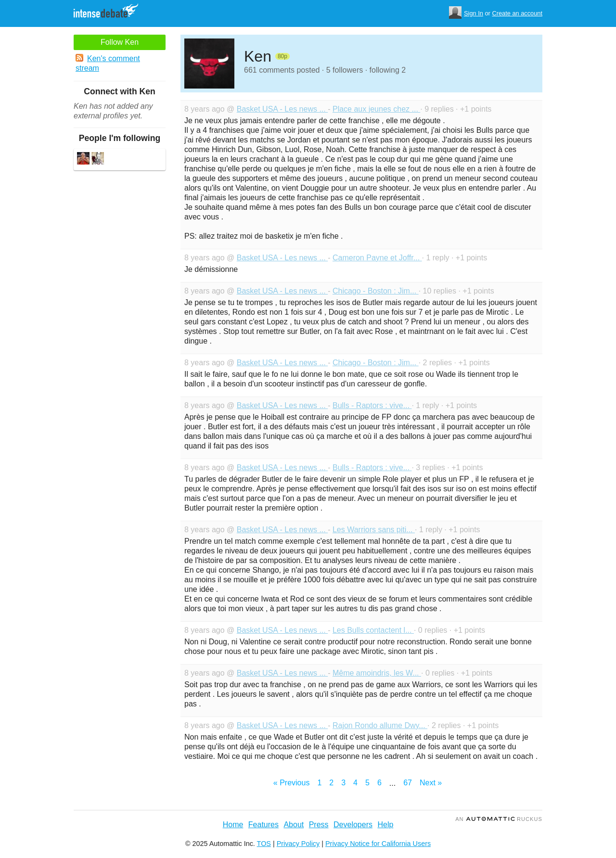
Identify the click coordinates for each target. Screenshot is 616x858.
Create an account (517, 13)
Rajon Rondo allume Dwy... (380, 725)
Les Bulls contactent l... (373, 630)
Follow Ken (120, 42)
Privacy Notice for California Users (378, 844)
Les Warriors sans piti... (374, 530)
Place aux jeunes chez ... (376, 109)
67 (408, 783)
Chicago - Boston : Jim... (376, 291)
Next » (431, 783)
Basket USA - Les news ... (282, 109)
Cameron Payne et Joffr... (377, 258)
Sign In (474, 13)
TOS (264, 844)
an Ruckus (499, 819)
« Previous (292, 783)
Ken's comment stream (108, 63)
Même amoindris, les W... (377, 673)
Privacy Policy (298, 844)
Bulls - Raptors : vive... (372, 405)
